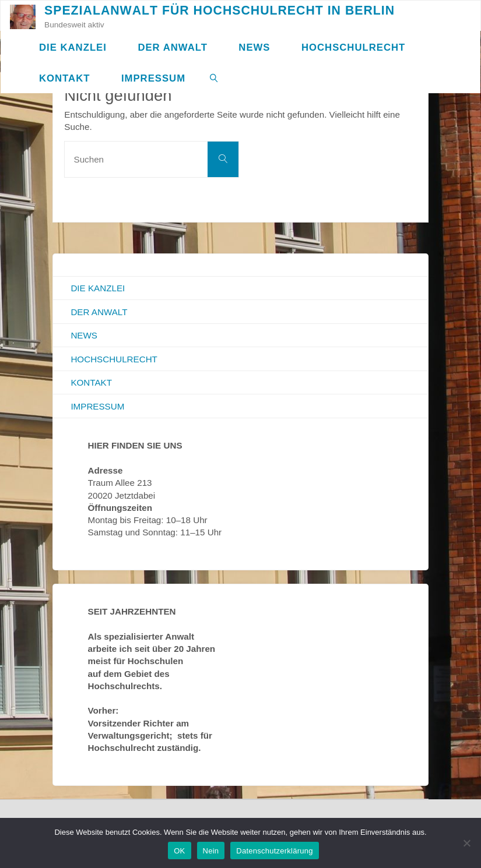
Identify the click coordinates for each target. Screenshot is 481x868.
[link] (214, 78)
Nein (211, 851)
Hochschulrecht (114, 359)
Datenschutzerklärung (274, 851)
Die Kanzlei (98, 288)
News (84, 335)
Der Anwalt (99, 312)
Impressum (97, 406)
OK (179, 851)
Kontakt (91, 382)
